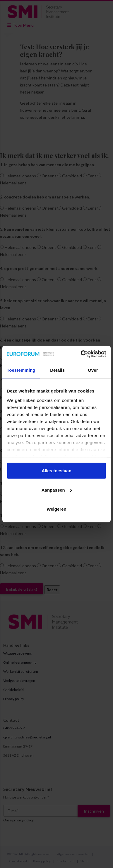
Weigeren (56, 509)
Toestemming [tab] (21, 370)
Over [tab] (93, 370)
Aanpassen (57, 490)
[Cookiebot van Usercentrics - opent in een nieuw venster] (81, 354)
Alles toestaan (56, 471)
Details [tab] (57, 370)
